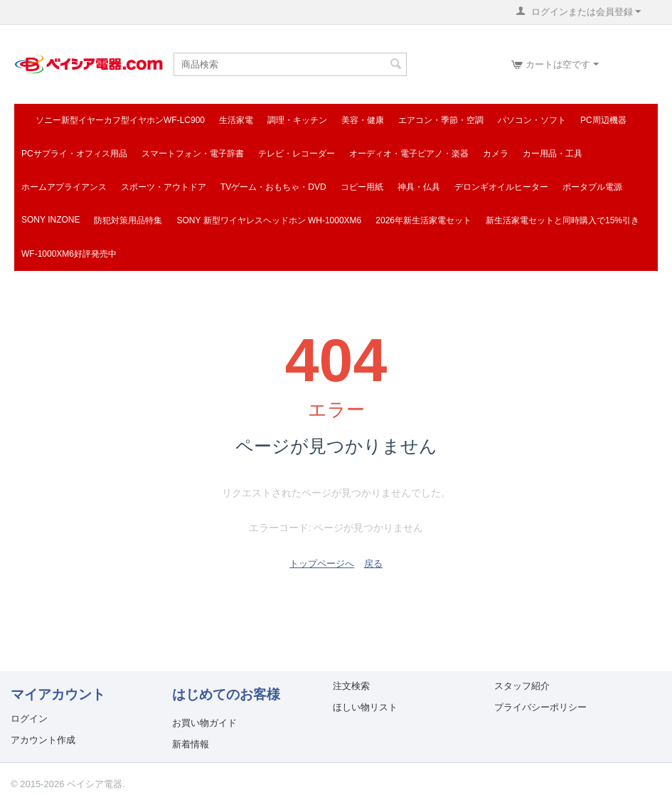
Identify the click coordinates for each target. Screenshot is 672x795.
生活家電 (236, 120)
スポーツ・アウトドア (164, 187)
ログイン (29, 719)
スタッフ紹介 (522, 686)
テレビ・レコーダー (297, 154)
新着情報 (191, 744)
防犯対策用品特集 (128, 220)
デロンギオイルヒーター (501, 187)
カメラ (496, 154)
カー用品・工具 (553, 154)
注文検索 (351, 686)
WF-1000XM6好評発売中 (69, 254)
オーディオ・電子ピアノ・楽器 (409, 154)
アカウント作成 (43, 740)
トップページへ (322, 564)
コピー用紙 (362, 187)
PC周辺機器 (603, 120)
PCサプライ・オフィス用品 (74, 154)
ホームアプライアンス (64, 187)
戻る (373, 564)
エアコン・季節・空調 (441, 120)
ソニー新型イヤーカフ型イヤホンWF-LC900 (120, 120)
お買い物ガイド (204, 723)
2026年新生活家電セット (423, 220)
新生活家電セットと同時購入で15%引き (562, 220)
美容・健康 (363, 120)
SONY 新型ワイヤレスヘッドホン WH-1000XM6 (269, 220)
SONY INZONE (50, 220)
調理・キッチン (297, 120)
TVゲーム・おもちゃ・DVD (273, 187)
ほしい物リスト (365, 707)
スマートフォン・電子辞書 (193, 154)
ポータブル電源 (592, 187)
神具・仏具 (419, 187)
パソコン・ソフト (532, 120)
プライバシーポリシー (540, 707)
